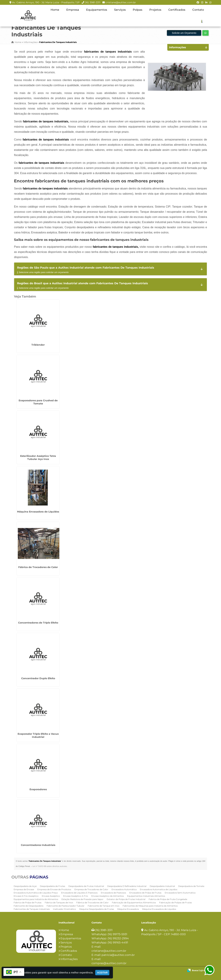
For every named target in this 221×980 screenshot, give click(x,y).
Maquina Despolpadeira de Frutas (97, 909)
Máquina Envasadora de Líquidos (38, 512)
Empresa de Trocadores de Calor (91, 889)
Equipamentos (97, 10)
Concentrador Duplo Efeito (38, 678)
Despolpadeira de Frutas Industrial (86, 886)
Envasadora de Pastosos (113, 893)
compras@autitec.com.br (109, 963)
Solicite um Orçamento (184, 33)
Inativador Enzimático (64, 909)
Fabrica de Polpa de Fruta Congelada (168, 899)
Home (55, 10)
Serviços (120, 10)
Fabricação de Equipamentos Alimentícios (134, 902)
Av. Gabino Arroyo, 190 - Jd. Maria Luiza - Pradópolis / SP (46, 2)
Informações (69, 959)
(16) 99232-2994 (118, 938)
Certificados (177, 10)
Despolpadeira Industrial (162, 886)
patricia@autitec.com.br (118, 955)
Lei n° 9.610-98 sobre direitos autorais (50, 866)
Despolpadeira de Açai (25, 886)
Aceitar (102, 973)
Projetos (155, 10)
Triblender (38, 345)
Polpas (138, 10)
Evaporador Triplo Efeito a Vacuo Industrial (38, 735)
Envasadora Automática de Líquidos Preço (36, 893)
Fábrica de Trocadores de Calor (38, 567)
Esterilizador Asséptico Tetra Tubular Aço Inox (38, 458)
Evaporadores (38, 790)
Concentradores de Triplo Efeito (38, 623)
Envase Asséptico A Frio (76, 896)
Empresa (73, 10)
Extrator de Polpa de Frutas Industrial (126, 899)
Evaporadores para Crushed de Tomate (38, 402)
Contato (198, 10)
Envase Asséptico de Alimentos (108, 896)
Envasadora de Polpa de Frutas (145, 893)
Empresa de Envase (24, 889)
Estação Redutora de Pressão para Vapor (82, 899)
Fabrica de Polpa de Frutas (28, 902)
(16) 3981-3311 (93, 2)
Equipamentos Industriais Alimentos (146, 896)
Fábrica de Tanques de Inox (59, 902)
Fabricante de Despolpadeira (28, 906)
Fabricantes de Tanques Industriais (32, 909)
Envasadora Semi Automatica (180, 893)
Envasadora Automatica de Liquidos (159, 889)
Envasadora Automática (124, 889)
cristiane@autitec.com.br (121, 2)
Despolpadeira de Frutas (52, 886)
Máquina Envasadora (128, 909)
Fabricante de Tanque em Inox (104, 906)
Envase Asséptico (51, 896)
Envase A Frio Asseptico (26, 896)
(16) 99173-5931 (117, 934)
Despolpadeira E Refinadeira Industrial (127, 886)
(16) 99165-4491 (118, 943)
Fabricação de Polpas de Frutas (176, 902)
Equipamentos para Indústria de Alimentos (36, 899)
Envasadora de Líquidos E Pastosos (79, 893)
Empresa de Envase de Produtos (54, 889)
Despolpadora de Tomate (191, 886)
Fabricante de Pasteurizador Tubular (66, 906)
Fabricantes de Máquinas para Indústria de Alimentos (150, 906)
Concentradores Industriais (38, 845)
